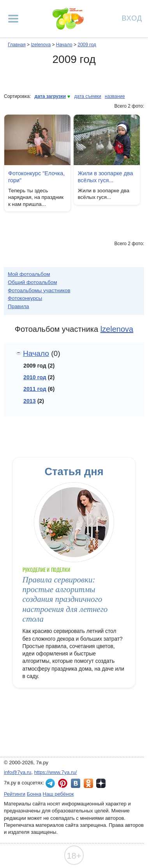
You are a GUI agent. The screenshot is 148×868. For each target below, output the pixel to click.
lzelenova (41, 45)
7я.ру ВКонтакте (76, 783)
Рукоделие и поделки (46, 570)
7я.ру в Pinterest (63, 783)
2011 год (35, 389)
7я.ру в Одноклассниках (88, 783)
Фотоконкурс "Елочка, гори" (36, 177)
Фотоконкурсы (25, 298)
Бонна (34, 794)
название (115, 96)
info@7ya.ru (18, 772)
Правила (18, 306)
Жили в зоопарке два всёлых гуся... (105, 177)
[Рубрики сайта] (13, 19)
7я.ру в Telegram (50, 783)
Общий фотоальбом (32, 282)
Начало (64, 45)
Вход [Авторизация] (132, 18)
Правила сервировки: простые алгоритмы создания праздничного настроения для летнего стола (65, 600)
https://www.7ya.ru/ (56, 772)
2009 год (87, 45)
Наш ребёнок (58, 794)
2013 (30, 401)
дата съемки (88, 96)
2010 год (35, 377)
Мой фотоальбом (29, 274)
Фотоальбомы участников (39, 290)
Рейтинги (15, 794)
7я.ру (101, 783)
